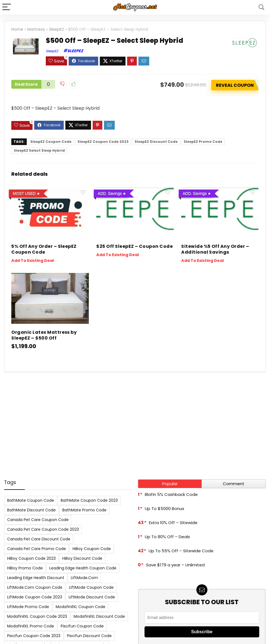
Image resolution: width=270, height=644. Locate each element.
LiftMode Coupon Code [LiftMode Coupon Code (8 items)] (91, 587)
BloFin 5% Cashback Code (171, 494)
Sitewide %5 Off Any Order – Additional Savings (215, 249)
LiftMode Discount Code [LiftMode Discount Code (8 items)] (92, 597)
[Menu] (7, 7)
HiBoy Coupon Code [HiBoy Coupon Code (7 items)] (92, 549)
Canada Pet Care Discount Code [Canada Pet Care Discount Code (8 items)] (39, 539)
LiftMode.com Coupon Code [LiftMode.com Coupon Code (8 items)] (35, 587)
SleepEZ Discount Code (156, 142)
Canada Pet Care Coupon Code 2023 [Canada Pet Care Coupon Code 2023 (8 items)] (43, 529)
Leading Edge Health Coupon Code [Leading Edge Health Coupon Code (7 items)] (83, 568)
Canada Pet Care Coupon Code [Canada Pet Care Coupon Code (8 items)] (38, 520)
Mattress (36, 29)
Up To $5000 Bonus (165, 508)
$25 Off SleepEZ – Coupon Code (134, 246)
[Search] (261, 7)
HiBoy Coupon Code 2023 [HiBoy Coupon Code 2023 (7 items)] (31, 558)
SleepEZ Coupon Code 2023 (103, 142)
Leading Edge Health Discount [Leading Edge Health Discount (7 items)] (36, 578)
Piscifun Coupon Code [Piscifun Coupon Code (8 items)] (82, 626)
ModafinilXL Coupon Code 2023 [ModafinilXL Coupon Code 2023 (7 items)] (37, 616)
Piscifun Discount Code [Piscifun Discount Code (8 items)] (89, 636)
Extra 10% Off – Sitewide (173, 523)
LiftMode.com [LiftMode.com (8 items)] (84, 578)
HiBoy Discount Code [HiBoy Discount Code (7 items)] (82, 558)
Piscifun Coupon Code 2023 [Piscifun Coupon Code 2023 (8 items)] (34, 636)
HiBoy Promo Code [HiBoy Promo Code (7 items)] (25, 568)
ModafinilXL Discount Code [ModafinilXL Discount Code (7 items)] (99, 616)
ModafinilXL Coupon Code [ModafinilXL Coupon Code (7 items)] (81, 607)
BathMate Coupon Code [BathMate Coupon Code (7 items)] (31, 500)
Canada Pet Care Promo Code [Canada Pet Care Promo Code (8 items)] (37, 549)
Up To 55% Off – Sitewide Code (181, 551)
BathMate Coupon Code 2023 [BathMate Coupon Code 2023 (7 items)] (89, 500)
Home (17, 29)
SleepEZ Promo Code (203, 142)
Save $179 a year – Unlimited (175, 565)
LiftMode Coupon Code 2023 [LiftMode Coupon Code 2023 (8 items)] (35, 597)
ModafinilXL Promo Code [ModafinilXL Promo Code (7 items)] (31, 626)
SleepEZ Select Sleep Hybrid (39, 150)
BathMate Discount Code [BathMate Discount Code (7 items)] (31, 510)
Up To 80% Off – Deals (167, 537)
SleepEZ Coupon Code (51, 142)
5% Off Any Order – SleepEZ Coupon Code (44, 249)
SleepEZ (57, 29)
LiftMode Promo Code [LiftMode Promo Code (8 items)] (28, 607)
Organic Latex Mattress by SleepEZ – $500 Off (44, 335)
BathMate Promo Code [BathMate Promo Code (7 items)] (84, 510)
